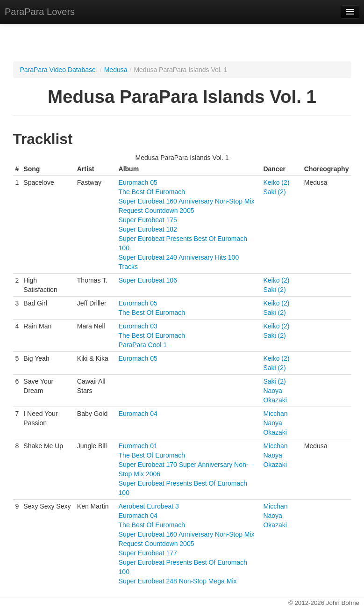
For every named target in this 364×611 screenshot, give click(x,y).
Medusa (116, 70)
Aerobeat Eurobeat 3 (149, 506)
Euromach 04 (138, 414)
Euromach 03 (138, 326)
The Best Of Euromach (152, 192)
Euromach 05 (138, 182)
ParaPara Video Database (58, 70)
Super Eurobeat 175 (148, 220)
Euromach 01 (138, 446)
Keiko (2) (276, 182)
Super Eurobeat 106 (148, 280)
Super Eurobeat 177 (148, 553)
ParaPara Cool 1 (143, 345)
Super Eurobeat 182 (148, 229)
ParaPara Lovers (40, 12)
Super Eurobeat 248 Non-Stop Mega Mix (178, 581)
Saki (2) (274, 192)
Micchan (275, 414)
